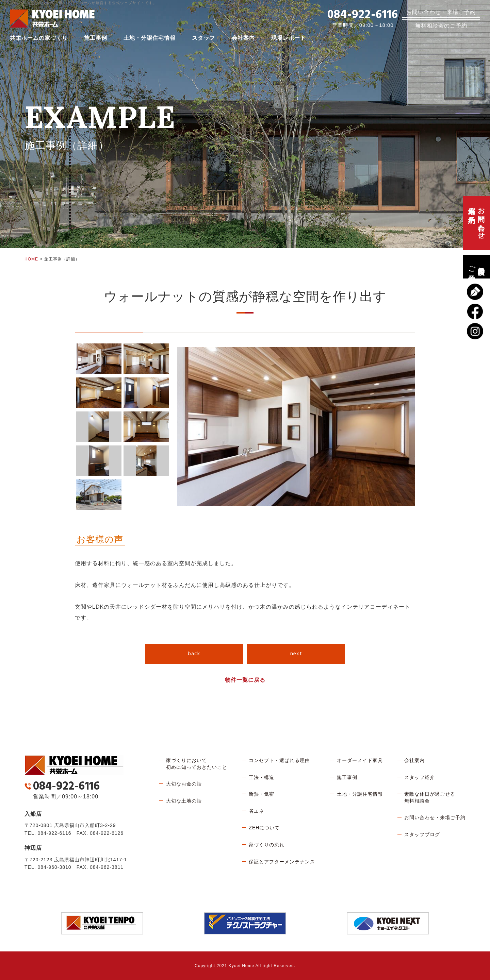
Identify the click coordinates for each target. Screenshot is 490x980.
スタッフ (203, 39)
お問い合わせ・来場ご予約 (441, 13)
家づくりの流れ (267, 845)
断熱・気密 (262, 794)
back (194, 654)
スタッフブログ (422, 834)
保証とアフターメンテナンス (282, 862)
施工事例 (96, 39)
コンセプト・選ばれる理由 (279, 760)
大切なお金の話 (184, 784)
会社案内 (243, 39)
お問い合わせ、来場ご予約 (476, 223)
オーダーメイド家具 (360, 760)
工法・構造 (262, 777)
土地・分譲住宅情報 (150, 39)
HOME (31, 259)
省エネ (256, 811)
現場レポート (289, 39)
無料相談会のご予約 (476, 267)
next (296, 654)
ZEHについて (264, 828)
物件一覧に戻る (245, 680)
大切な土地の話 (184, 801)
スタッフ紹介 (420, 777)
